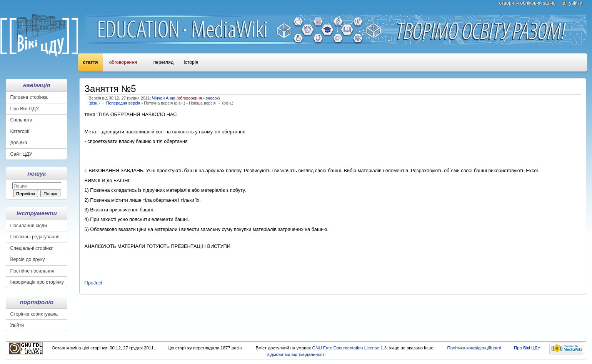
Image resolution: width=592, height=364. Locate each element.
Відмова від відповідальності (296, 354)
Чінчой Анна (164, 98)
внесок (212, 98)
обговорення (190, 98)
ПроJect (94, 283)
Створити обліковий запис (527, 3)
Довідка (18, 143)
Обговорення (123, 62)
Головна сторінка (29, 97)
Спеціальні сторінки (32, 248)
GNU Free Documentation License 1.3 (349, 348)
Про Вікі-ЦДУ (24, 109)
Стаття (91, 62)
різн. (94, 103)
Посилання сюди (28, 226)
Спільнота (21, 120)
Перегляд (163, 62)
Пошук (37, 174)
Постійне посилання (32, 271)
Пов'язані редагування (35, 237)
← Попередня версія (120, 103)
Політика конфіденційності (474, 348)
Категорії (20, 131)
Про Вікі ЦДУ (527, 348)
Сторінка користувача (34, 314)
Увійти (576, 3)
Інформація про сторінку (37, 282)
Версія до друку (27, 259)
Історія (191, 62)
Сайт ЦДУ (21, 154)
